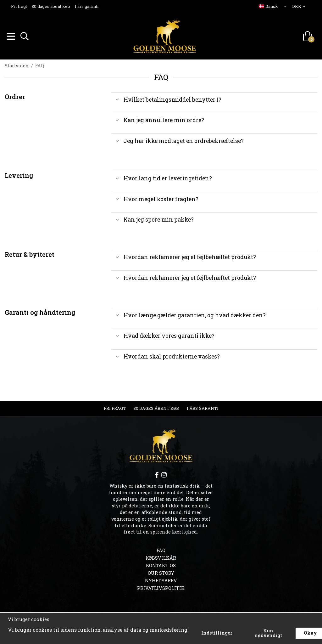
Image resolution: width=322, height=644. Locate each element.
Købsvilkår (161, 557)
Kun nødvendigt (268, 633)
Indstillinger (217, 633)
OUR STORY (161, 572)
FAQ (161, 549)
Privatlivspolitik (161, 587)
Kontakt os (161, 565)
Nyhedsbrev (161, 580)
